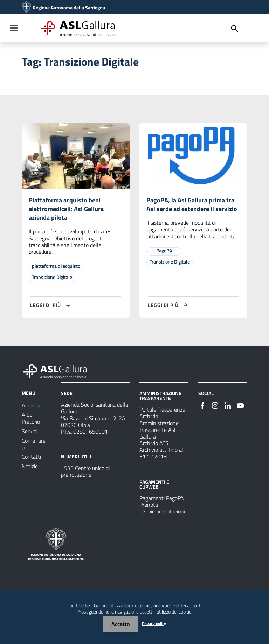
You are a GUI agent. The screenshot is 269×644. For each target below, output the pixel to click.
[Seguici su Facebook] (202, 408)
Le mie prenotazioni (162, 514)
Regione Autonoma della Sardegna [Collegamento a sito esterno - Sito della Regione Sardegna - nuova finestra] (69, 8)
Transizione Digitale (52, 280)
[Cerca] (235, 29)
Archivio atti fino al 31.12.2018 (161, 456)
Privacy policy (154, 624)
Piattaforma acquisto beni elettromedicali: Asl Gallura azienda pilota (69, 210)
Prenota (149, 507)
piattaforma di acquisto (56, 269)
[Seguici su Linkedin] (228, 408)
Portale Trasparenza (162, 413)
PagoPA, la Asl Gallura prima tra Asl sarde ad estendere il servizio (193, 210)
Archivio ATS (154, 446)
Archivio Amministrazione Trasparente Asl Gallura (159, 429)
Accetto (120, 624)
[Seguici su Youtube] (240, 408)
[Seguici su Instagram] (215, 408)
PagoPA (164, 262)
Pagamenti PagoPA (162, 501)
